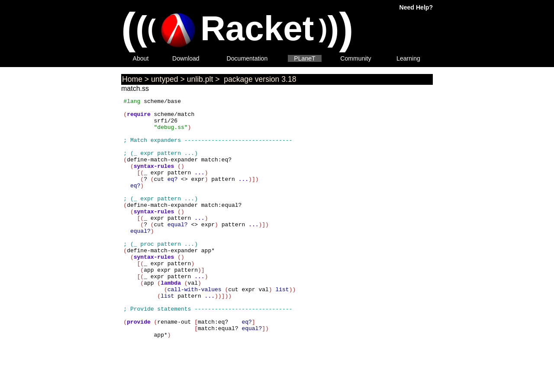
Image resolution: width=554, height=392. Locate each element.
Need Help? (416, 7)
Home (132, 79)
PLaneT (304, 58)
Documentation (247, 58)
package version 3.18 (259, 79)
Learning (408, 58)
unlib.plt (200, 79)
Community (356, 58)
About (141, 58)
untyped (165, 79)
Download (186, 58)
